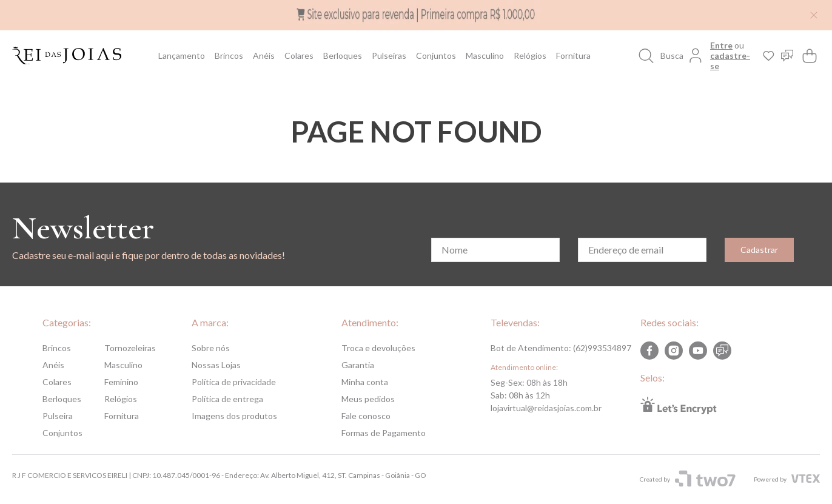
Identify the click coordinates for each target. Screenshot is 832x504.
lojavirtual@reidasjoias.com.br (546, 408)
